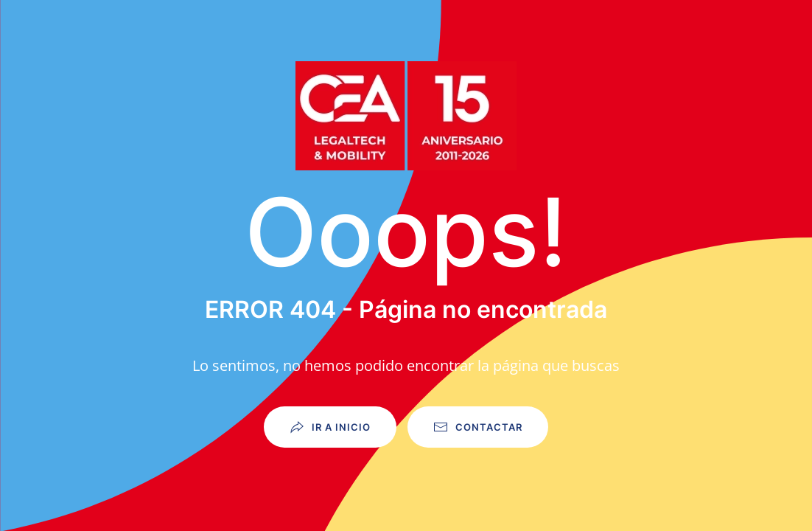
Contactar (478, 427)
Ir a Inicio (330, 427)
